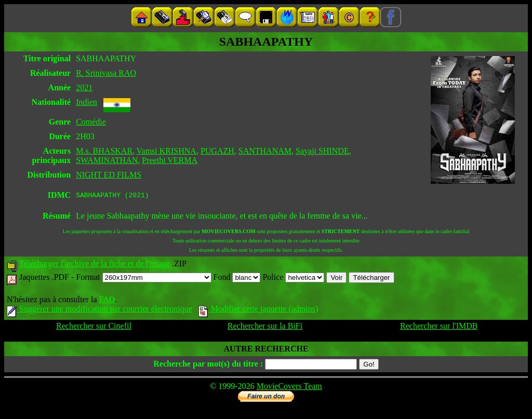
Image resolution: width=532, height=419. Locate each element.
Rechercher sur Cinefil (94, 327)
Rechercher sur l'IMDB (439, 327)
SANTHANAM (265, 151)
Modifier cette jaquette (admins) (258, 310)
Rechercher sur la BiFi (265, 327)
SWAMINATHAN (107, 160)
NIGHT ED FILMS (109, 175)
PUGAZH (217, 151)
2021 (84, 87)
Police (293, 279)
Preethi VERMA (170, 160)
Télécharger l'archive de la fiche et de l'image (95, 265)
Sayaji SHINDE (322, 151)
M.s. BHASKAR (104, 151)
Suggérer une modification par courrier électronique (99, 310)
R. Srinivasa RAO (106, 73)
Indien (87, 102)
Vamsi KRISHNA (167, 151)
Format (143, 279)
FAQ (107, 301)
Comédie (91, 122)
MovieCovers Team (289, 388)
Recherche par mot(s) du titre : (208, 365)
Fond (237, 279)
